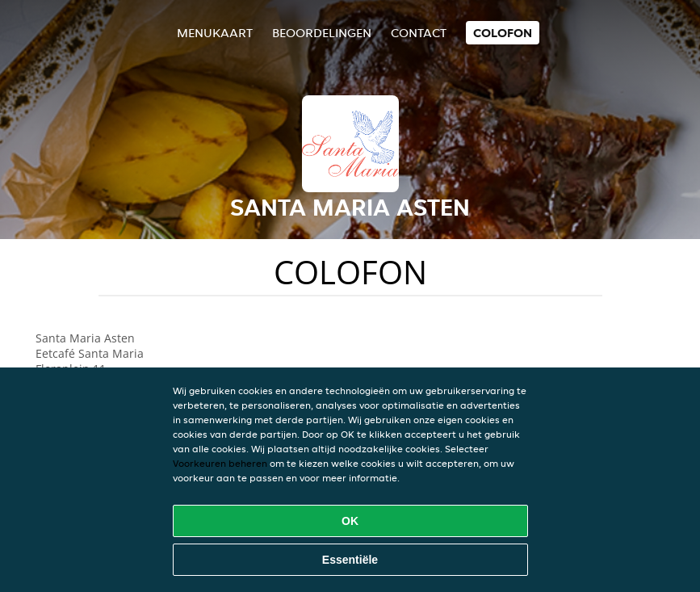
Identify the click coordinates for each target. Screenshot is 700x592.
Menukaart (215, 33)
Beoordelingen (322, 33)
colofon (503, 33)
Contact (419, 33)
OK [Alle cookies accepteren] (350, 521)
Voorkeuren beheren (220, 463)
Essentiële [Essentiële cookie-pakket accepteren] (350, 560)
